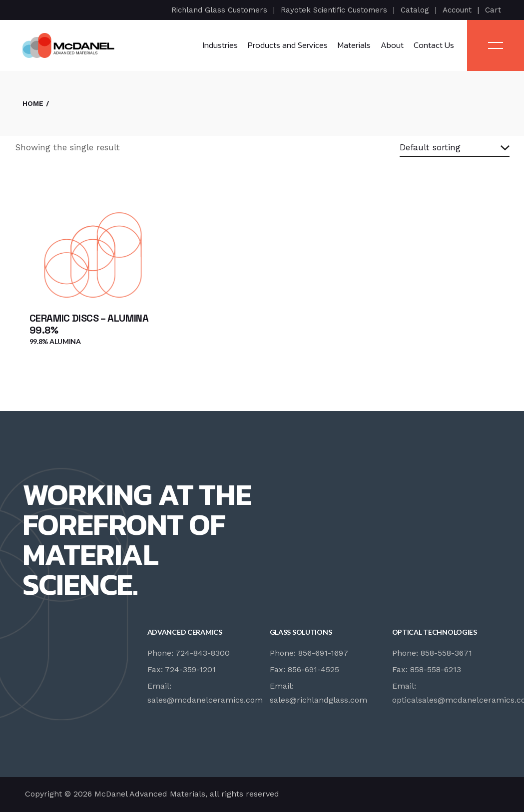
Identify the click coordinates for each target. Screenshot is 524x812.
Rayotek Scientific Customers (334, 10)
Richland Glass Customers (219, 10)
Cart (493, 10)
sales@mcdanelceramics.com (205, 700)
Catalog (415, 10)
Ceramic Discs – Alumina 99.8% (89, 324)
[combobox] (455, 148)
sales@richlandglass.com (318, 700)
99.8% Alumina (55, 341)
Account (457, 10)
